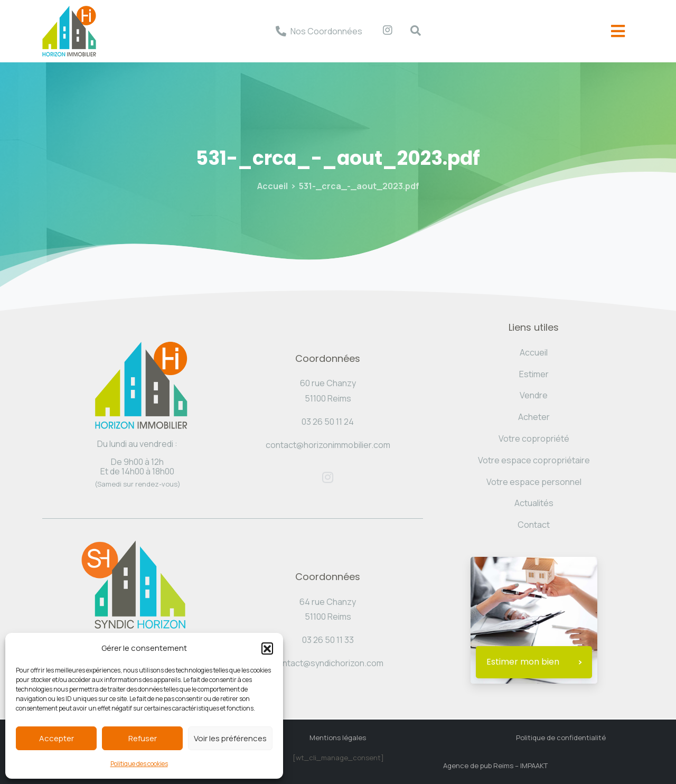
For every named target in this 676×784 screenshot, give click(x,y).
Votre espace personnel (534, 482)
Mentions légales (338, 738)
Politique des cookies (139, 764)
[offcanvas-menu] (618, 31)
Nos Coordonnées (326, 31)
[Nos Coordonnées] (281, 31)
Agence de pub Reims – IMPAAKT (495, 766)
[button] (267, 648)
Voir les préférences (230, 738)
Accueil (273, 186)
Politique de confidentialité (561, 738)
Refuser (143, 738)
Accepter (57, 738)
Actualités (534, 503)
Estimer (534, 374)
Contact (534, 525)
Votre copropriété (534, 438)
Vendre (534, 395)
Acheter (534, 417)
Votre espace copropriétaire (534, 460)
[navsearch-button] (410, 31)
